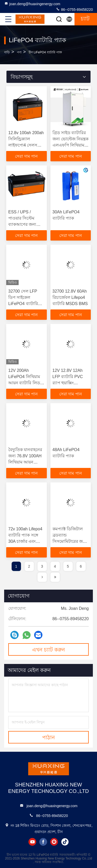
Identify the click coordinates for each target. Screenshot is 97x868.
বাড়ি (7, 52)
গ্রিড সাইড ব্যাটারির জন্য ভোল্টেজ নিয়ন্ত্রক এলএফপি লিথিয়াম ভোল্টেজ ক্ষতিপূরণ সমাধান (71, 145)
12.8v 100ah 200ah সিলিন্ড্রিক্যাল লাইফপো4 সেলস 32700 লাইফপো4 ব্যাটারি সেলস (26, 145)
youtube (32, 842)
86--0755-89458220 (74, 9)
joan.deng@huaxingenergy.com (32, 4)
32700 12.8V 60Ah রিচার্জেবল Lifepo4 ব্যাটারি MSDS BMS (70, 297)
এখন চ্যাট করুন (48, 650)
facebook (43, 842)
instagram (54, 842)
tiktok (65, 842)
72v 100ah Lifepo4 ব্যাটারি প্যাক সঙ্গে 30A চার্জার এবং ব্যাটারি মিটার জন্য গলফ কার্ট (25, 541)
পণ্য (19, 52)
